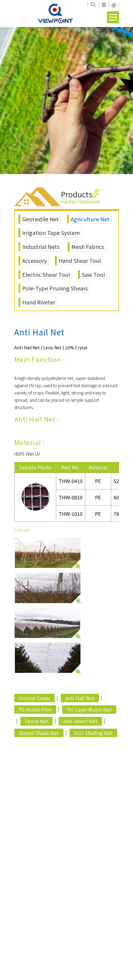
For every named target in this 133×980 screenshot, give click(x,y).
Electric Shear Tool (46, 274)
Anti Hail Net (80, 698)
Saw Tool (93, 274)
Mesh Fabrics (88, 247)
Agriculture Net (90, 219)
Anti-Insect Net (80, 721)
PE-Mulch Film (35, 710)
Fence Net (36, 721)
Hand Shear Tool (80, 260)
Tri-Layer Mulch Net (89, 710)
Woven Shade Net (39, 733)
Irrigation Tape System (51, 233)
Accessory (34, 260)
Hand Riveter (39, 302)
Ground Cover (34, 698)
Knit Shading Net (93, 733)
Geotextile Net (41, 219)
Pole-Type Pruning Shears (55, 288)
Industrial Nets (41, 247)
